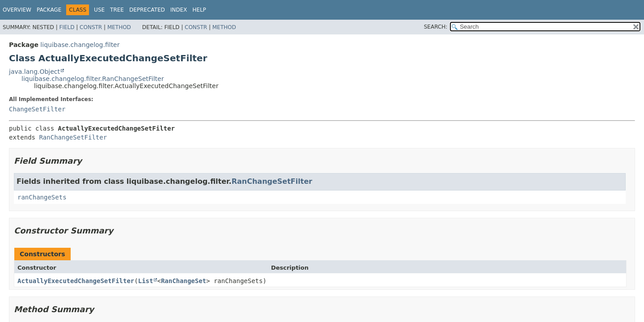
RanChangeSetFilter (73, 137)
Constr (91, 27)
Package (49, 10)
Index (179, 10)
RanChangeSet (184, 281)
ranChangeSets (42, 197)
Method (119, 27)
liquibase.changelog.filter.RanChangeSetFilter (93, 79)
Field (67, 27)
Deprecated (147, 10)
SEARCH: (436, 27)
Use (99, 10)
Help (199, 10)
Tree (117, 10)
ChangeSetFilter (37, 109)
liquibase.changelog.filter (80, 45)
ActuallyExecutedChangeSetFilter (76, 281)
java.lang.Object (34, 72)
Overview (17, 10)
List (146, 281)
